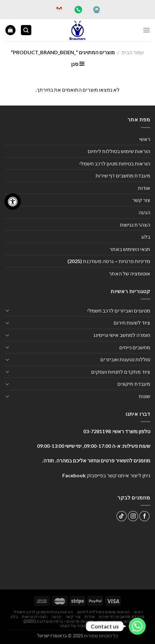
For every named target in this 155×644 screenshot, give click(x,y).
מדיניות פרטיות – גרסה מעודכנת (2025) (109, 261)
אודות (144, 188)
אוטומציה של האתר (130, 273)
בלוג (146, 237)
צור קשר (141, 200)
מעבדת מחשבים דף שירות (123, 175)
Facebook (74, 475)
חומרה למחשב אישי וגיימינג (122, 335)
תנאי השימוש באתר (130, 249)
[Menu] (146, 30)
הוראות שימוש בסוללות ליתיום (119, 151)
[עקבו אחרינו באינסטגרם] (133, 516)
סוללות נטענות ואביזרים (125, 359)
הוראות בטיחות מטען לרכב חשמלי (115, 163)
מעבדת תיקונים (134, 384)
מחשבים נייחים (135, 347)
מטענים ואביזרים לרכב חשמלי (119, 310)
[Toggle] (7, 310)
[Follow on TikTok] (122, 516)
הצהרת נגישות (135, 225)
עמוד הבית (133, 52)
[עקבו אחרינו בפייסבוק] (144, 516)
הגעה (144, 212)
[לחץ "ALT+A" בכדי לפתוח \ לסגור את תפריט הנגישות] (13, 202)
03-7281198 (97, 431)
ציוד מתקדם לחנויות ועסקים (121, 372)
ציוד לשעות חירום (132, 322)
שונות (145, 396)
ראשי (145, 139)
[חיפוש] (26, 30)
